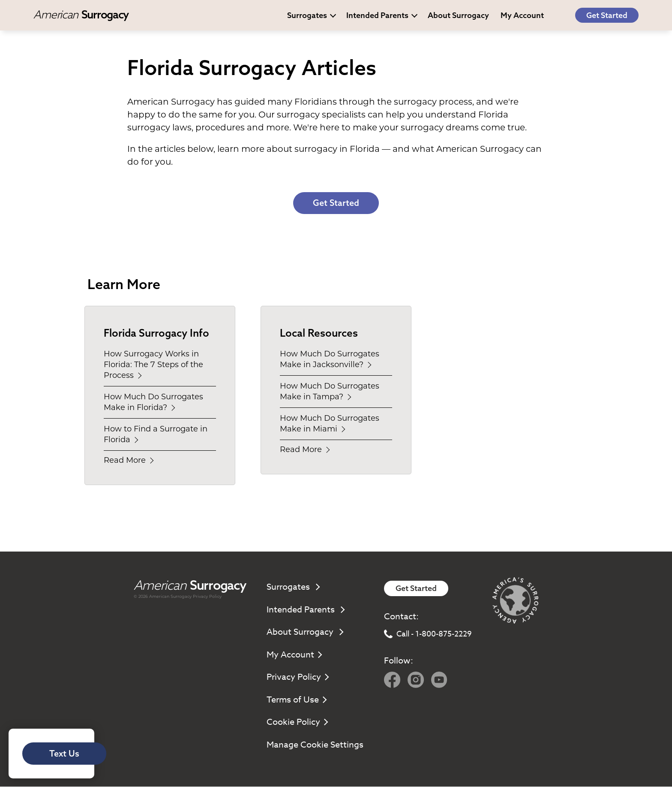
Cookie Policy (297, 722)
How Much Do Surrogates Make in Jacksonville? (330, 360)
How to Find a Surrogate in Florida (156, 435)
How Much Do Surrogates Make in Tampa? (330, 392)
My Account (294, 655)
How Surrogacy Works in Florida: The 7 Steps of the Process (153, 365)
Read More (128, 461)
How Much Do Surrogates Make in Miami (330, 424)
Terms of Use (296, 700)
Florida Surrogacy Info (156, 333)
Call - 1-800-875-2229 (428, 635)
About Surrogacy (458, 15)
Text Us (65, 753)
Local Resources (319, 333)
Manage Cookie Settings (315, 745)
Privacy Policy (207, 597)
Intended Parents (382, 15)
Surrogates (312, 15)
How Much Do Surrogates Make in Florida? (153, 403)
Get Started (607, 15)
